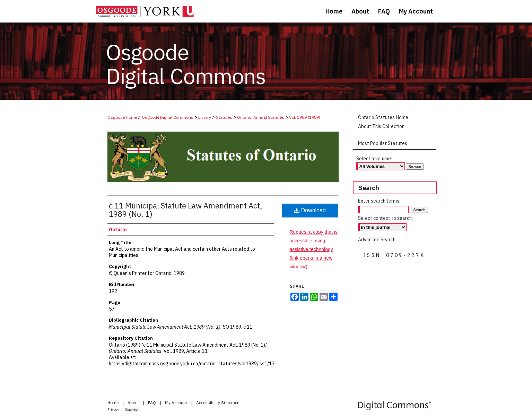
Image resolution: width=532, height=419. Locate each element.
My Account (177, 403)
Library (205, 117)
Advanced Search (377, 240)
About (134, 403)
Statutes (224, 117)
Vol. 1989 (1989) (305, 117)
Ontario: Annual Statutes (261, 117)
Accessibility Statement (219, 403)
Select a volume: (374, 159)
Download (310, 210)
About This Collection (381, 126)
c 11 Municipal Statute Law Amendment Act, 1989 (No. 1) (186, 210)
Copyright (133, 409)
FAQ (152, 403)
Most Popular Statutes (383, 143)
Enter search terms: (379, 201)
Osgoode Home (122, 117)
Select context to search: (385, 218)
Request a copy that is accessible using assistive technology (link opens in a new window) (314, 249)
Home (114, 403)
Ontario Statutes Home (383, 117)
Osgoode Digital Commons (168, 117)
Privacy (114, 409)
